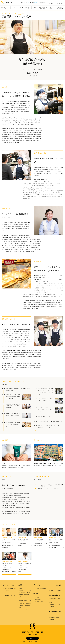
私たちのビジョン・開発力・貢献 (9, 589)
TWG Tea (21, 598)
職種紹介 (20, 589)
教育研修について (38, 597)
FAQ (51, 602)
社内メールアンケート (39, 601)
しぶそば (20, 596)
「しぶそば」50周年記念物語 (40, 589)
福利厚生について (38, 599)
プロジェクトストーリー (28, 8)
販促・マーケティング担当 (24, 609)
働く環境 (34, 8)
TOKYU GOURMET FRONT (32, 633)
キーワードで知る (6, 591)
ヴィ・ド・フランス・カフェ (24, 593)
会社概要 (52, 607)
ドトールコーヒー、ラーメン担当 (25, 604)
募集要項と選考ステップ (55, 604)
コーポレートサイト (32, 638)
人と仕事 (21, 8)
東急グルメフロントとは (5, 8)
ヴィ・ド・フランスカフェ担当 (25, 602)
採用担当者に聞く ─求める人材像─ (57, 599)
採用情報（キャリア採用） (60, 8)
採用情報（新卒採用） (52, 8)
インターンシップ (42, 3)
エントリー (51, 3)
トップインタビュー (14, 8)
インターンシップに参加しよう (43, 8)
